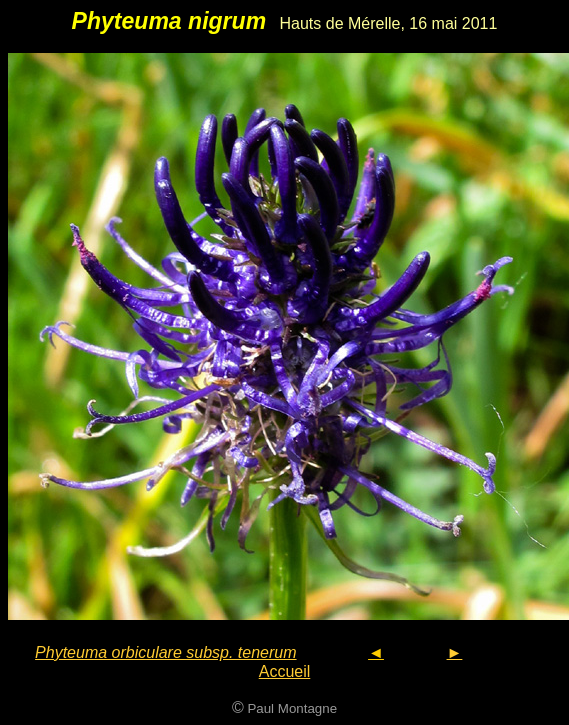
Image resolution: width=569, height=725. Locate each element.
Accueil (285, 671)
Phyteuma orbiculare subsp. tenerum (165, 652)
